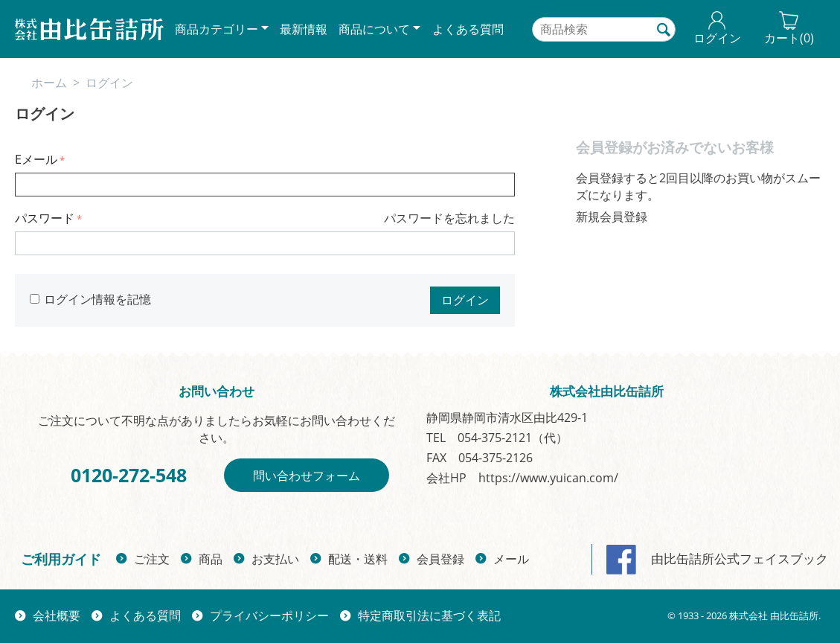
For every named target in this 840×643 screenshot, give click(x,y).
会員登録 (440, 559)
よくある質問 (468, 29)
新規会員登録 (612, 217)
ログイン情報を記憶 (90, 299)
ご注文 (152, 559)
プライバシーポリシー (269, 615)
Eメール (36, 159)
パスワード (45, 218)
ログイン (465, 300)
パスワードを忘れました (449, 218)
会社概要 (57, 615)
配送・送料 (358, 559)
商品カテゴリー (217, 29)
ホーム (49, 83)
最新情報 (304, 29)
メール (511, 559)
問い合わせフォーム (307, 476)
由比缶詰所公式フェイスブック (717, 559)
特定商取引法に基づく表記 (429, 615)
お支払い (275, 559)
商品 (211, 559)
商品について (374, 29)
